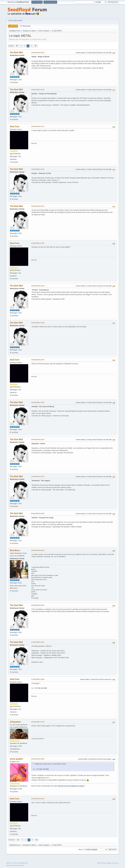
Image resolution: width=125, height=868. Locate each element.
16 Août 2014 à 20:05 (38, 550)
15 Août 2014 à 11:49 (38, 402)
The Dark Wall (16, 52)
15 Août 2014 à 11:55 (38, 476)
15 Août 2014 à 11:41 (38, 206)
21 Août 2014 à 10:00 (38, 799)
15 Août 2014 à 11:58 (38, 513)
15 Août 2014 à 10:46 (38, 53)
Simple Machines (23, 863)
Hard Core (15, 127)
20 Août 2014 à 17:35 (38, 722)
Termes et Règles (106, 863)
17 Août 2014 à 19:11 (38, 642)
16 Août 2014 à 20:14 (38, 605)
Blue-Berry (15, 550)
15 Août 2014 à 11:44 (38, 286)
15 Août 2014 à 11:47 (38, 360)
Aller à (81, 849)
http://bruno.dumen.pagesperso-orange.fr (71, 786)
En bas (11, 46)
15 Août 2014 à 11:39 (38, 169)
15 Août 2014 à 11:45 (38, 323)
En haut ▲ (116, 863)
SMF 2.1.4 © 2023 (12, 863)
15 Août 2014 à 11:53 (38, 439)
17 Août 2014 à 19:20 (38, 679)
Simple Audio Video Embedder (15, 865)
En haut (12, 840)
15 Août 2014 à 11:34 (38, 90)
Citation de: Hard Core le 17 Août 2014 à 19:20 (50, 764)
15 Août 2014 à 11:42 (38, 243)
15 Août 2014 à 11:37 (38, 126)
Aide (99, 863)
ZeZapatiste (15, 722)
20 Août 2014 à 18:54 (38, 759)
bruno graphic (16, 759)
